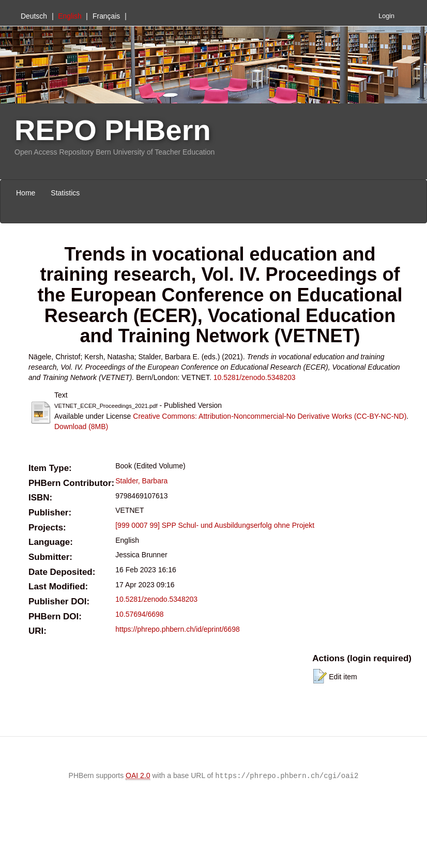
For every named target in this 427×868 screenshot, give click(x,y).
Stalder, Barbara (141, 481)
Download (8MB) (81, 427)
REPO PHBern (113, 130)
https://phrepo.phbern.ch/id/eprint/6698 (178, 629)
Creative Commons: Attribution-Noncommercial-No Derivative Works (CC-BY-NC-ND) (270, 416)
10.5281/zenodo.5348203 (255, 377)
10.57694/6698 (139, 614)
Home (26, 193)
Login (386, 16)
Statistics (65, 193)
